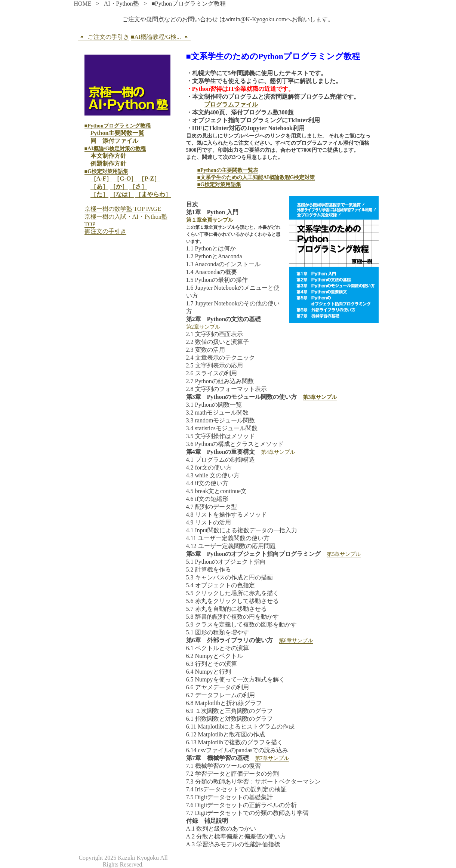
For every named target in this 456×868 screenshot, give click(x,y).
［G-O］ (125, 178)
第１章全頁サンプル (210, 220)
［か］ (119, 186)
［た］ (99, 194)
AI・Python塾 (121, 4)
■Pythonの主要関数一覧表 (228, 170)
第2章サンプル (203, 327)
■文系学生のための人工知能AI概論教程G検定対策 (256, 177)
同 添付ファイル (114, 141)
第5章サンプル (344, 554)
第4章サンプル (278, 452)
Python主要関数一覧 (118, 133)
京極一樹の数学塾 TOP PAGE (123, 209)
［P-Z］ (149, 178)
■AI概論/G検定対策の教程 (115, 149)
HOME (83, 4)
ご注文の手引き (104, 37)
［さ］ (138, 186)
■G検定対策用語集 (219, 184)
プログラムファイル (231, 104)
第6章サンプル (296, 641)
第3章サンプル (320, 397)
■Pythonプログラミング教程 (118, 126)
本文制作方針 (108, 156)
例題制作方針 (108, 164)
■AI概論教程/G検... (161, 37)
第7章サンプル (272, 758)
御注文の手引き (105, 231)
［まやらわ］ (153, 194)
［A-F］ (101, 178)
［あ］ (99, 186)
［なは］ (122, 194)
